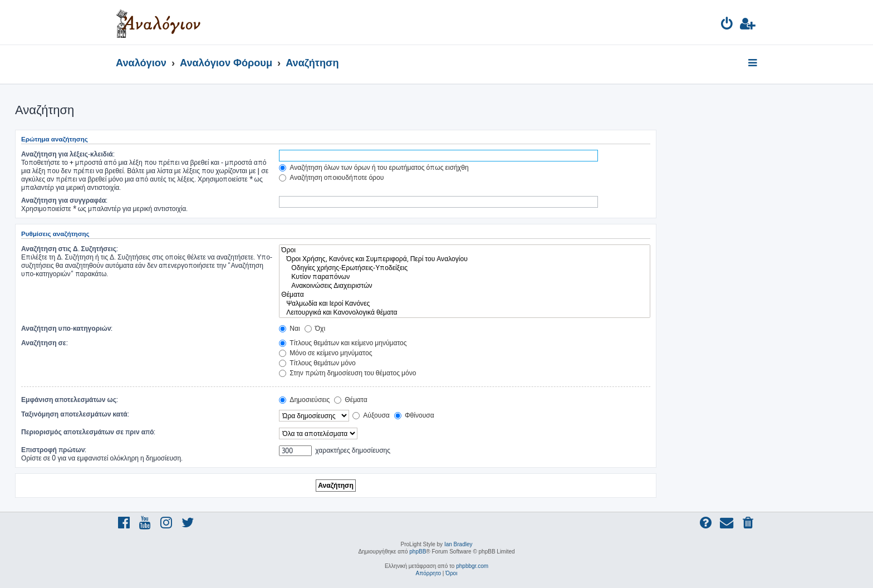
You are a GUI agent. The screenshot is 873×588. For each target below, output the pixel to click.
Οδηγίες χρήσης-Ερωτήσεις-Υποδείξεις (465, 268)
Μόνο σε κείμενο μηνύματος (325, 353)
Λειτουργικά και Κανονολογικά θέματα (465, 312)
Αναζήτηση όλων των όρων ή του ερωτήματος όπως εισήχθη (374, 167)
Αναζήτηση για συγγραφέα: (64, 200)
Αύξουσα (371, 415)
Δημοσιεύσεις (304, 400)
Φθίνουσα (414, 415)
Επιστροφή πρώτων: (54, 450)
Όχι (315, 328)
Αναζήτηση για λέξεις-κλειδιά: (68, 154)
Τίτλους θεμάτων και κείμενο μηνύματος (343, 343)
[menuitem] (727, 25)
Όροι (465, 250)
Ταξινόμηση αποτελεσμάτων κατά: (75, 414)
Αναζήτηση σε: (45, 343)
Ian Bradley (458, 544)
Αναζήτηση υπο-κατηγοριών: (67, 328)
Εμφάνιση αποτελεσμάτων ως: (70, 400)
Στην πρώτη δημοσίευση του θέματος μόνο (347, 373)
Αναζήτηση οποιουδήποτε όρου (331, 177)
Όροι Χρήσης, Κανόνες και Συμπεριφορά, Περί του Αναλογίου (465, 259)
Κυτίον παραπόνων (465, 277)
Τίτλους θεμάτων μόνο (317, 363)
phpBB (418, 552)
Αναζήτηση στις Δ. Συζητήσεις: (70, 249)
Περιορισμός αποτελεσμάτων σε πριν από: (89, 432)
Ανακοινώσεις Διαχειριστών (465, 286)
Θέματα (465, 295)
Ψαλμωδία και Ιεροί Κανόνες (465, 303)
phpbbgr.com (472, 566)
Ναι (289, 328)
